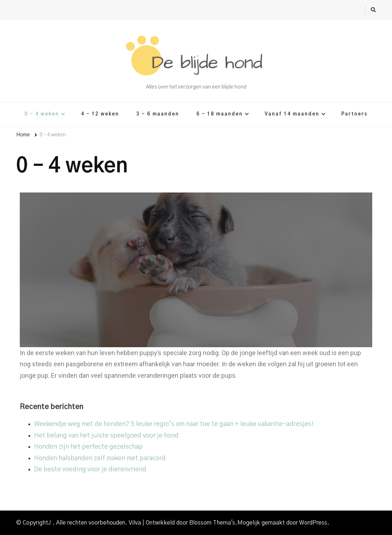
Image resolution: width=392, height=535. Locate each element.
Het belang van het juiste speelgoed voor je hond (106, 436)
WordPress (313, 523)
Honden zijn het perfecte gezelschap (88, 447)
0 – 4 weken (42, 114)
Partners (354, 114)
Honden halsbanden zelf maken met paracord (100, 458)
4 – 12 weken (100, 114)
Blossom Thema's (212, 523)
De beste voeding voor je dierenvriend (90, 470)
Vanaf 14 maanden (292, 114)
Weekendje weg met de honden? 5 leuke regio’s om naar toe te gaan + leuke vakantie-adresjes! (174, 424)
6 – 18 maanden (220, 114)
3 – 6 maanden (158, 114)
